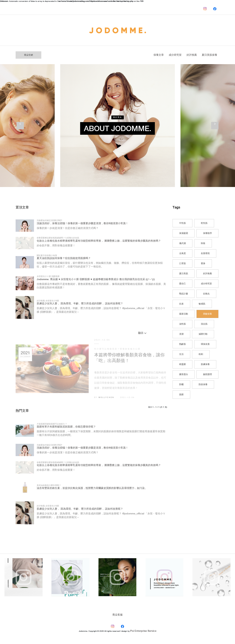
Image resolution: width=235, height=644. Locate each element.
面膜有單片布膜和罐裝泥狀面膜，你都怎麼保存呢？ (66, 427)
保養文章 (159, 55)
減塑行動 (203, 334)
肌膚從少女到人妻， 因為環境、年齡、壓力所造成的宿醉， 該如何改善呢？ (80, 304)
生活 (181, 354)
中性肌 (182, 223)
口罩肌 (182, 264)
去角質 (182, 253)
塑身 (203, 264)
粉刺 (201, 354)
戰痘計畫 (184, 294)
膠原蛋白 (184, 374)
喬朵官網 (28, 55)
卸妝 (203, 243)
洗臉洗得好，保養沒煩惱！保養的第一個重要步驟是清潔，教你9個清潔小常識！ (82, 223)
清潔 (181, 334)
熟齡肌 (182, 344)
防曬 (181, 385)
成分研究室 (175, 55)
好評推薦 (192, 55)
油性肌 (182, 324)
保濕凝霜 (184, 233)
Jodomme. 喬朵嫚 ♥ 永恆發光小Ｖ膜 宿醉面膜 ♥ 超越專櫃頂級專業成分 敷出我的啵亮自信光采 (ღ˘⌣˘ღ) (96, 279)
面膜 (181, 395)
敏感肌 (202, 304)
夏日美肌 (184, 274)
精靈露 (182, 364)
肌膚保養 (205, 364)
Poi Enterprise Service (143, 631)
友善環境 (205, 253)
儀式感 (182, 243)
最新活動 (184, 314)
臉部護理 (207, 374)
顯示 (141, 333)
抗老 (181, 304)
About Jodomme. (118, 129)
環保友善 (205, 344)
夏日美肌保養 (209, 55)
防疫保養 (203, 385)
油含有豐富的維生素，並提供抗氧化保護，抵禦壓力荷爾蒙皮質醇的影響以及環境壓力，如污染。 (92, 488)
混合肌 (204, 324)
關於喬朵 (117, 117)
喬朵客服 (117, 615)
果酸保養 (207, 314)
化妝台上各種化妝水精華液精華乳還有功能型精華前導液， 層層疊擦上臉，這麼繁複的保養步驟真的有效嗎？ (99, 241)
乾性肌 (204, 223)
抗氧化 (206, 294)
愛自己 (182, 284)
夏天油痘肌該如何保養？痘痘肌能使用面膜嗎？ (64, 258)
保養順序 (207, 233)
